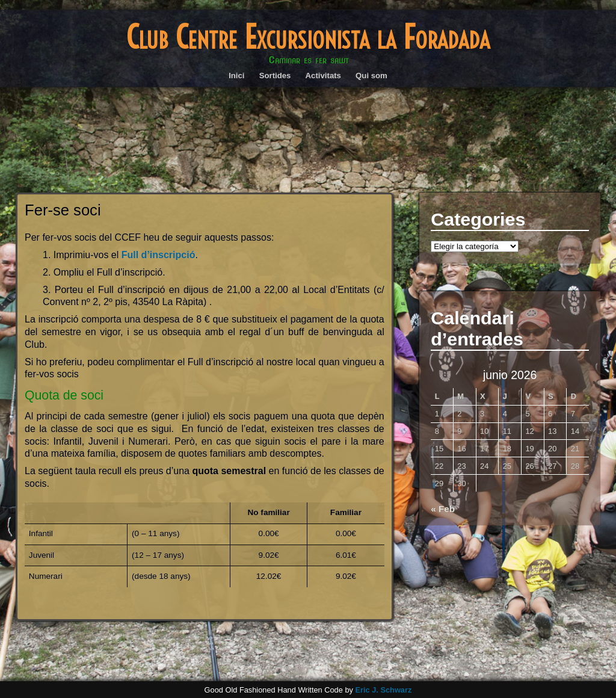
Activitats (323, 76)
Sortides (275, 76)
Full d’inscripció (159, 255)
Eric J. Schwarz (383, 690)
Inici (236, 76)
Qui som (371, 76)
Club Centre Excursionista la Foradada (308, 37)
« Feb (443, 509)
